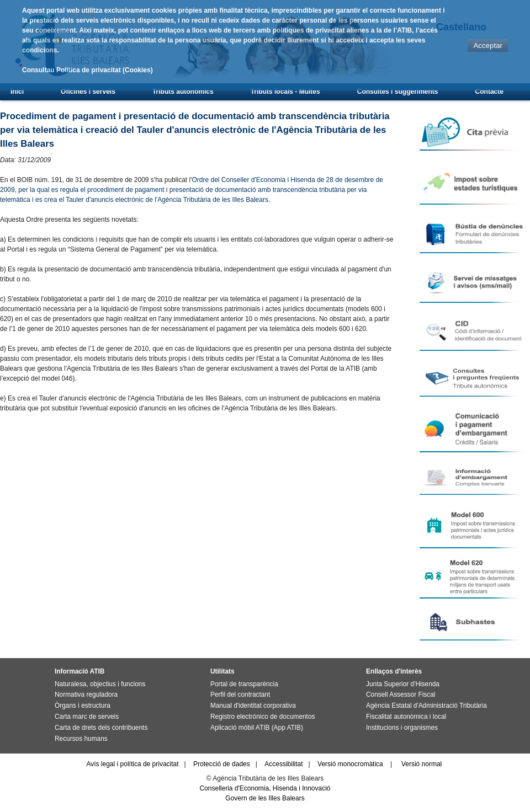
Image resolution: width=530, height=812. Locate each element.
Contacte (489, 92)
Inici (17, 92)
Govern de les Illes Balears (265, 798)
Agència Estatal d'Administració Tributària (426, 706)
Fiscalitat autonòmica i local (406, 717)
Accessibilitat (283, 764)
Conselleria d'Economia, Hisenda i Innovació (265, 788)
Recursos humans (81, 739)
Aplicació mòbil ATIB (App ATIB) (257, 728)
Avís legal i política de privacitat (132, 764)
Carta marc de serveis (87, 717)
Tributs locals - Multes (285, 92)
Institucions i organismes (402, 728)
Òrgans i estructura (83, 706)
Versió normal (422, 764)
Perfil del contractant (240, 695)
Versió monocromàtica (350, 764)
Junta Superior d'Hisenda (403, 684)
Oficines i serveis (88, 92)
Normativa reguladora (86, 695)
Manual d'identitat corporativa (253, 706)
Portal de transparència (244, 684)
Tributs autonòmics (183, 92)
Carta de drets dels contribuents (101, 728)
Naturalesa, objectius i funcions (100, 684)
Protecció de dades (222, 764)
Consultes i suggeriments (398, 92)
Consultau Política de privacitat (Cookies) (88, 70)
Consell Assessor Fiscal (401, 695)
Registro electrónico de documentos (263, 717)
